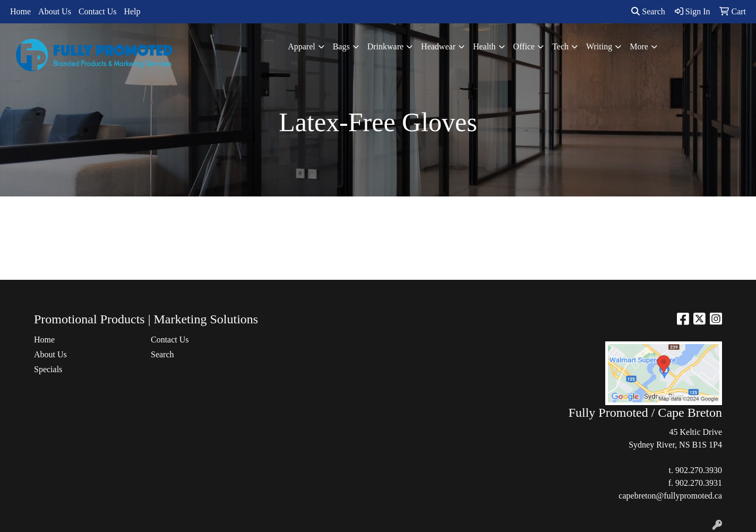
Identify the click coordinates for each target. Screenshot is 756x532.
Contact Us (98, 11)
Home (20, 11)
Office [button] (524, 46)
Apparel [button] (302, 46)
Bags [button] (341, 46)
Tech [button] (560, 46)
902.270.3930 (699, 470)
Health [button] (484, 46)
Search (648, 11)
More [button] (639, 46)
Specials (48, 369)
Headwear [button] (438, 46)
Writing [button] (599, 46)
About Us (55, 11)
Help (132, 11)
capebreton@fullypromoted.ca (670, 496)
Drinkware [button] (385, 46)
